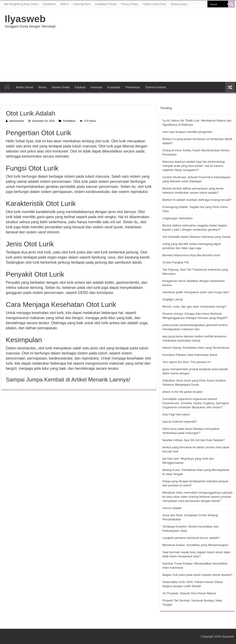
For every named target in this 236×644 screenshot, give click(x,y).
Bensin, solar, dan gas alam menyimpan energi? (194, 307)
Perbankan (133, 87)
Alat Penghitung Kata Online (21, 4)
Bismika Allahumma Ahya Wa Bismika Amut (191, 255)
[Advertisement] (147, 45)
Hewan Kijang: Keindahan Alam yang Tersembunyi (196, 348)
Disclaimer (49, 4)
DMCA (64, 4)
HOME (7, 87)
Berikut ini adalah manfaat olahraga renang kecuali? (197, 200)
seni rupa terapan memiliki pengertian (187, 132)
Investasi (96, 87)
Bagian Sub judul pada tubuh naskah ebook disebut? (197, 575)
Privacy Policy (130, 4)
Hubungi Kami (82, 4)
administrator (17, 121)
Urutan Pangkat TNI (176, 262)
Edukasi (80, 87)
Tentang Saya (179, 4)
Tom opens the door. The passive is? (187, 362)
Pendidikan (69, 121)
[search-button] (231, 4)
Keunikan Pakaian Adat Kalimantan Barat (190, 355)
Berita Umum (25, 87)
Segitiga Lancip (173, 299)
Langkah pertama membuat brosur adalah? (191, 538)
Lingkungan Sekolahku (177, 218)
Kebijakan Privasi (106, 4)
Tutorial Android (155, 87)
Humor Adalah (172, 508)
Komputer (114, 87)
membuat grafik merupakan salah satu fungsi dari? (196, 292)
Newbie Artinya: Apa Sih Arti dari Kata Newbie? (193, 440)
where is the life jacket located (182, 392)
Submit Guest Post (154, 4)
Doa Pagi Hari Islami (176, 414)
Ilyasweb (25, 19)
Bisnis (43, 87)
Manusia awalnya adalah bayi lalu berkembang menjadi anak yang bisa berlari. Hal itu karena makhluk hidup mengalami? (193, 166)
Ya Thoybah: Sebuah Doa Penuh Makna (189, 593)
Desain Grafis (61, 87)
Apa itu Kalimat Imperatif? (179, 422)
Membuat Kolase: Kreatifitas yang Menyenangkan (195, 545)
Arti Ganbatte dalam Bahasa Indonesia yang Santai (196, 237)
